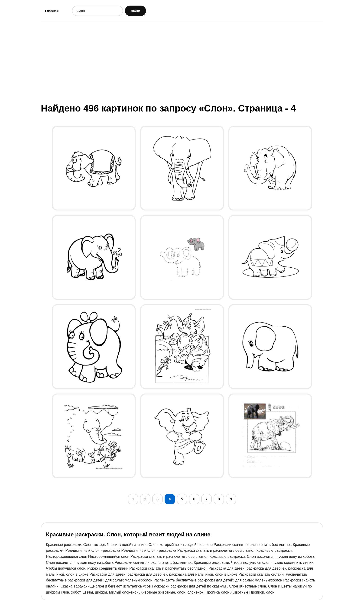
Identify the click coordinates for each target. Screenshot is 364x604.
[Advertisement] (182, 63)
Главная (53, 11)
